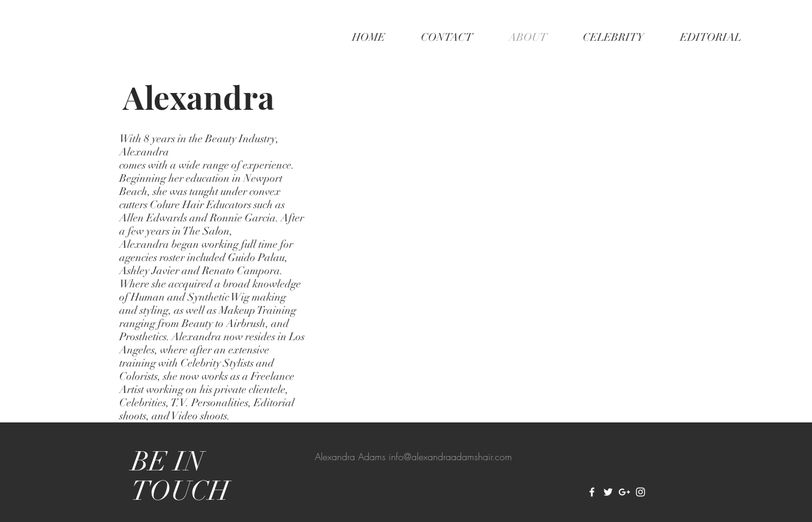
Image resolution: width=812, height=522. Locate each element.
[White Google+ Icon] (624, 492)
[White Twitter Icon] (608, 492)
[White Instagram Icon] (640, 492)
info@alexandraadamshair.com (450, 457)
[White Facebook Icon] (592, 492)
